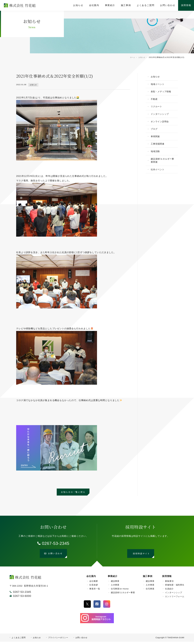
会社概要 (94, 583)
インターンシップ (161, 117)
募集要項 (169, 583)
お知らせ (34, 85)
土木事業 (115, 587)
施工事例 (148, 578)
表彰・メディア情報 (162, 93)
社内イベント (158, 176)
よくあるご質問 (19, 640)
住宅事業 (150, 591)
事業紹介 (113, 578)
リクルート (157, 109)
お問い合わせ (81, 640)
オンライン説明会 (161, 125)
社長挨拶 (94, 587)
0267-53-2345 (56, 544)
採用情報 (167, 578)
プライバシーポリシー (58, 640)
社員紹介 (169, 591)
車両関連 (156, 141)
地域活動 (156, 157)
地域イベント (158, 85)
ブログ (155, 133)
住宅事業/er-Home (120, 591)
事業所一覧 (95, 591)
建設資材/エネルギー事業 (123, 595)
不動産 (155, 101)
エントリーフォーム (175, 599)
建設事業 (115, 583)
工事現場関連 (158, 149)
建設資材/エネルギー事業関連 (162, 167)
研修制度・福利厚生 (175, 587)
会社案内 (91, 578)
